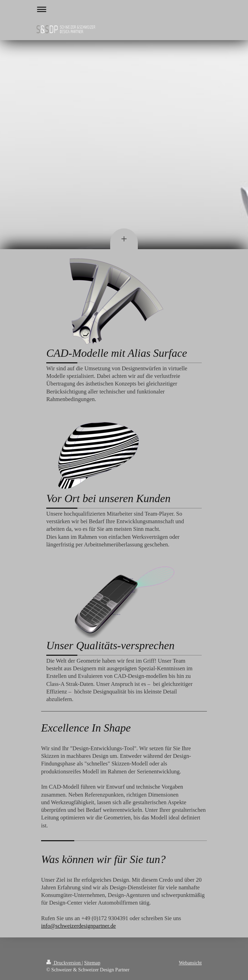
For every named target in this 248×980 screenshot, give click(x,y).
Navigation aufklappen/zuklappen (124, 9)
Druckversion (64, 963)
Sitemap (92, 963)
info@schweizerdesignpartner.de (78, 926)
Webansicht (190, 963)
